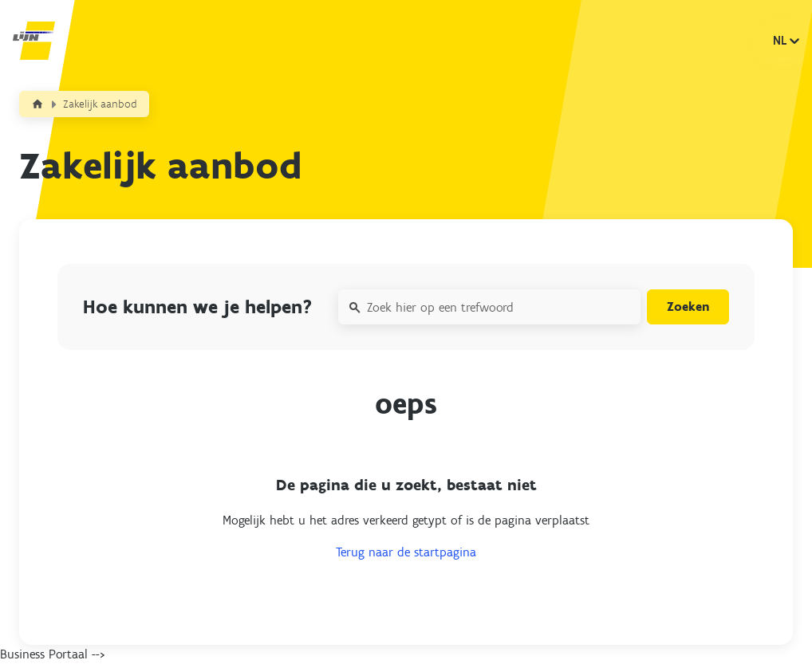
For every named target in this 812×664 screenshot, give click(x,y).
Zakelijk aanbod (100, 104)
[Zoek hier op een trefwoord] (489, 307)
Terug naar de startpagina (406, 552)
